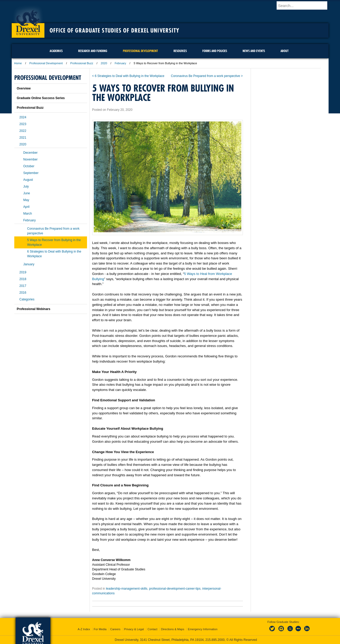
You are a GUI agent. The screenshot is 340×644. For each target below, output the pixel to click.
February (120, 63)
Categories (27, 299)
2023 (23, 124)
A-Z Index (84, 629)
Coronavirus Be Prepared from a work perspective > (207, 76)
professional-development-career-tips (175, 589)
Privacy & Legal (134, 629)
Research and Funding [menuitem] (93, 51)
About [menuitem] (285, 51)
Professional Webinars (34, 309)
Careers (115, 629)
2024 (23, 117)
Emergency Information (203, 629)
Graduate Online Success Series (41, 98)
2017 (23, 286)
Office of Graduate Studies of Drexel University (115, 30)
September (31, 173)
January (29, 264)
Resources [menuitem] (180, 51)
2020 (104, 63)
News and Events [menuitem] (254, 51)
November (31, 159)
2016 (23, 293)
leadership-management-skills (127, 589)
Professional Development (46, 63)
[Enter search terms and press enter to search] (305, 5)
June (27, 193)
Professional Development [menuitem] (140, 51)
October (29, 166)
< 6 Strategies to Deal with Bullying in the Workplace (128, 76)
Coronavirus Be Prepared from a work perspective (53, 231)
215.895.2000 (215, 640)
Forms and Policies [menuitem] (215, 51)
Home (18, 63)
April (26, 207)
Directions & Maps (173, 629)
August (28, 180)
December (31, 153)
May (26, 200)
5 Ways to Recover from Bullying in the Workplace (54, 242)
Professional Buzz (82, 63)
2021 (23, 138)
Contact (152, 629)
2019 (23, 272)
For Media (100, 629)
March (28, 214)
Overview (24, 88)
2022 (23, 131)
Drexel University (28, 21)
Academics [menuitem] (56, 51)
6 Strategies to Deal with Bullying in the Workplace (54, 254)
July (26, 186)
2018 (23, 279)
